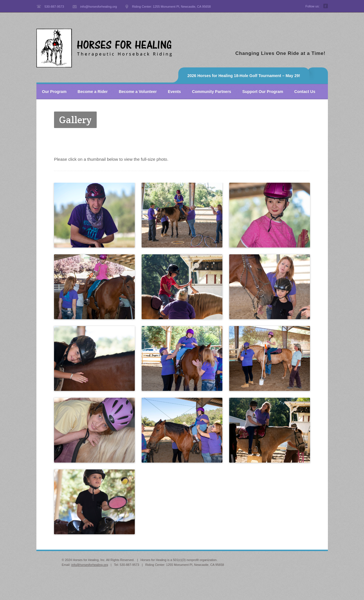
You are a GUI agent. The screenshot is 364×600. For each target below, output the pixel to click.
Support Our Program (263, 92)
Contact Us (305, 92)
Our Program (54, 92)
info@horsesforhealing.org (90, 565)
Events (174, 92)
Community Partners (212, 92)
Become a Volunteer (138, 92)
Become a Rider (93, 92)
